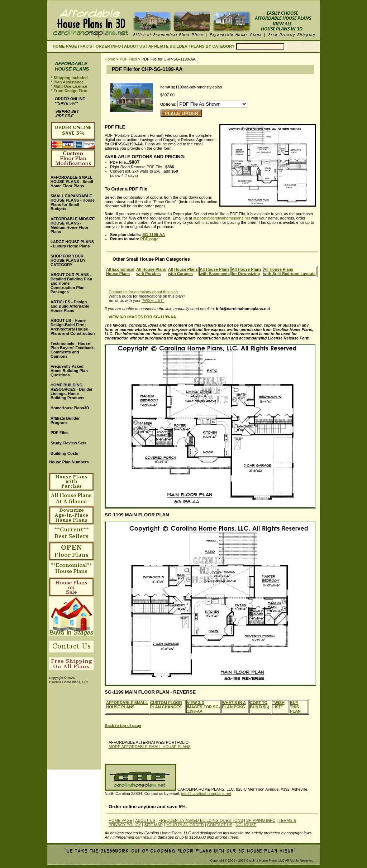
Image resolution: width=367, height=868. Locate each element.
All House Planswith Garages (183, 271)
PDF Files (128, 59)
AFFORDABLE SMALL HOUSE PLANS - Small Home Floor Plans (72, 182)
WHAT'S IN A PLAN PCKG (234, 705)
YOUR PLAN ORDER (185, 825)
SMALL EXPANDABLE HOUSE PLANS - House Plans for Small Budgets (73, 202)
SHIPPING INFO (261, 820)
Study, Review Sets (68, 443)
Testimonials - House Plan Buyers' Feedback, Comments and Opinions (73, 350)
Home (110, 59)
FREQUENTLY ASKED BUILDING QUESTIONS (201, 820)
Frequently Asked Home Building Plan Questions (69, 371)
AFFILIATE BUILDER (168, 46)
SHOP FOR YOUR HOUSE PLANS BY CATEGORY (68, 260)
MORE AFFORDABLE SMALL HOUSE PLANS (150, 747)
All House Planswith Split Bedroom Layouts (289, 271)
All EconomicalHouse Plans (120, 271)
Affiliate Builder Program (65, 420)
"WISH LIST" (153, 300)
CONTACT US (220, 825)
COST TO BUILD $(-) (259, 705)
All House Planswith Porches (151, 271)
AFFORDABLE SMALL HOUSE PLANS (127, 705)
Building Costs (65, 453)
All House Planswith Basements (215, 271)
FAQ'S (86, 46)
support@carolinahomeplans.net (222, 218)
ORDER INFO (108, 46)
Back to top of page (123, 725)
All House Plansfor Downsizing (247, 271)
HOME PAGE (65, 46)
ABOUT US (135, 46)
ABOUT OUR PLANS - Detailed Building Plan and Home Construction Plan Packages (71, 283)
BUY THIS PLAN (295, 707)
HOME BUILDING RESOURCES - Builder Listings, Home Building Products (72, 391)
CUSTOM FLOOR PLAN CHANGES (166, 705)
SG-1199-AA (154, 235)
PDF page (149, 239)
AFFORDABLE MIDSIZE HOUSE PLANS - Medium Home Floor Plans (73, 225)
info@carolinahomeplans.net (206, 794)
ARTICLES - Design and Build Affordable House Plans (70, 306)
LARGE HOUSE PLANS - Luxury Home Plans (72, 244)
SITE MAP (153, 825)
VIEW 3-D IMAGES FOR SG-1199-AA (203, 707)
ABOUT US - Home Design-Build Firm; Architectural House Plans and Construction (73, 327)
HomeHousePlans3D (70, 408)
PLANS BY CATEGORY (213, 46)
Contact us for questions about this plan (143, 292)
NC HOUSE (246, 825)
